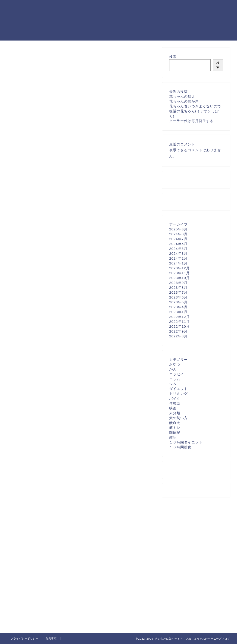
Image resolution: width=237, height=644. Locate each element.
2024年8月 (178, 234)
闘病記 (175, 432)
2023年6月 (178, 297)
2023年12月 (179, 268)
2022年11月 (179, 322)
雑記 (173, 437)
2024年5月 (178, 249)
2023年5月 (178, 302)
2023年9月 (178, 283)
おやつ (175, 364)
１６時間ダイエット (186, 442)
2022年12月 (179, 317)
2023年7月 (178, 292)
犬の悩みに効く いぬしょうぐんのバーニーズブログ (21, 20)
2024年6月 (178, 244)
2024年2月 (178, 258)
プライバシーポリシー (27, 55)
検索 (173, 57)
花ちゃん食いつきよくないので (195, 106)
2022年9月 (178, 331)
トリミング (178, 394)
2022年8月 (178, 336)
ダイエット (178, 389)
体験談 (175, 403)
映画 (173, 408)
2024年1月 (178, 263)
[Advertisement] (43, 171)
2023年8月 (178, 287)
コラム (175, 379)
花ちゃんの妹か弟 (184, 101)
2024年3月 (178, 253)
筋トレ (175, 428)
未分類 (175, 413)
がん (173, 369)
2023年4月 (178, 307)
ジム (173, 384)
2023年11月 (179, 273)
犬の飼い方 (178, 418)
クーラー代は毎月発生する (191, 121)
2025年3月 (178, 229)
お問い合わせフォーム (27, 50)
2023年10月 (179, 278)
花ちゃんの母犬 (182, 96)
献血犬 (175, 423)
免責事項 (51, 638)
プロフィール (19, 59)
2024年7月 (178, 239)
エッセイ (177, 374)
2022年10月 (179, 326)
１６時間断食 (180, 447)
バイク (175, 398)
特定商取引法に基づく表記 (31, 64)
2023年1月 (178, 312)
